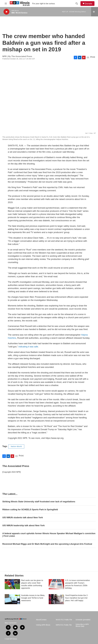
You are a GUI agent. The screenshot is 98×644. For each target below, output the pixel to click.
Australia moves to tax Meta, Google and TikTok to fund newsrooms (33, 598)
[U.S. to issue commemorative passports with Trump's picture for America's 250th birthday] (56, 584)
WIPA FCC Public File (64, 625)
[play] (6, 12)
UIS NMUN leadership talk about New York (23, 525)
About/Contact (41, 620)
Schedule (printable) (83, 620)
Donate (88, 4)
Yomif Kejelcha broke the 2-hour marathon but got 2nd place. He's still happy (77, 598)
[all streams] (95, 12)
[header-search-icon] (77, 4)
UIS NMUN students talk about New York (23, 518)
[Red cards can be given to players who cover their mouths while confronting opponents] (12, 584)
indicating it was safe (28, 347)
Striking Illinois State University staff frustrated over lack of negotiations (39, 502)
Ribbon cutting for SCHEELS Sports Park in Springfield (30, 510)
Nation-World (16, 446)
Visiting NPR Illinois (43, 625)
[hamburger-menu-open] (6, 4)
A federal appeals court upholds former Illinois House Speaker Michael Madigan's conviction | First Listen (49, 535)
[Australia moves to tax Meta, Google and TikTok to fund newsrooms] (12, 599)
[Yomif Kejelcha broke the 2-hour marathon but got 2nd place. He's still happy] (56, 599)
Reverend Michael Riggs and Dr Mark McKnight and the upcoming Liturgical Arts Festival (47, 544)
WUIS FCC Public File (64, 620)
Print (93, 57)
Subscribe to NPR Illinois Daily (82, 625)
